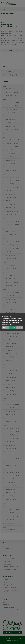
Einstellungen (19, 328)
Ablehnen (5, 328)
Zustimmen (12, 328)
